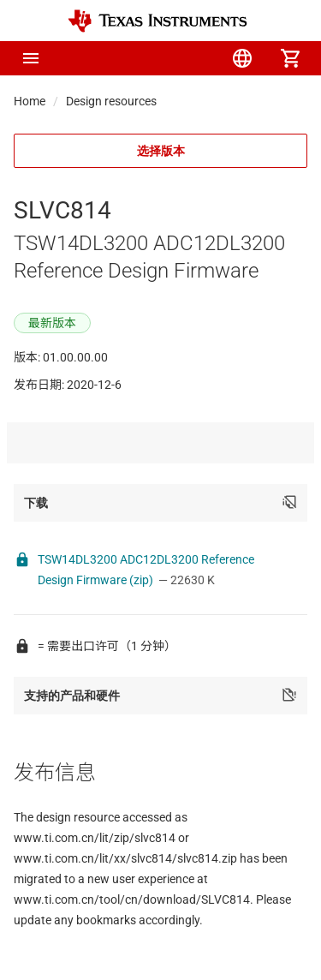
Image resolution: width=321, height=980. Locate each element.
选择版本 (161, 151)
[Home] (158, 21)
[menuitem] (146, 58)
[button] (31, 58)
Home (30, 101)
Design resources (111, 101)
